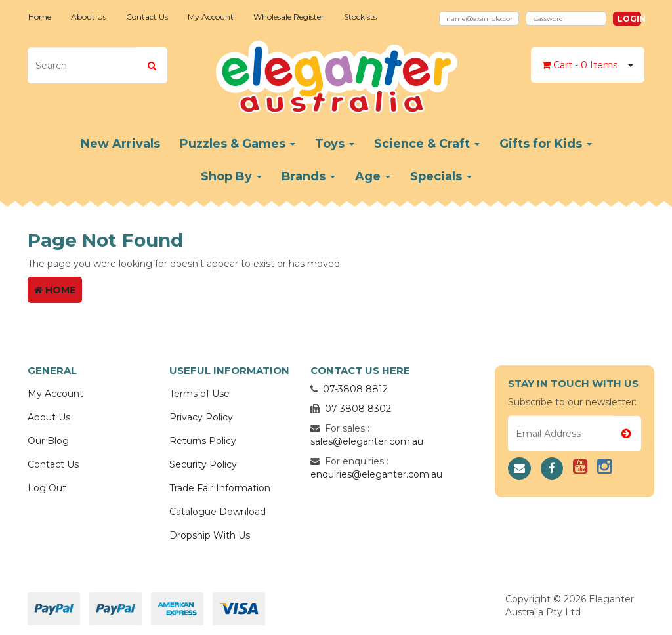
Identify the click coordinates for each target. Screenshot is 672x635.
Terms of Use (199, 394)
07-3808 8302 (358, 409)
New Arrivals (120, 144)
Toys (335, 144)
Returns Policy (203, 441)
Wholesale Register (289, 17)
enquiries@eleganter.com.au (376, 474)
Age (373, 176)
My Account (211, 17)
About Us (89, 17)
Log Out (47, 488)
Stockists (360, 17)
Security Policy (203, 464)
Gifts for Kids (546, 144)
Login (629, 19)
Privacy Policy (201, 417)
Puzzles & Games (238, 144)
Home (40, 17)
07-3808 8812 (355, 389)
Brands (308, 176)
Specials (441, 176)
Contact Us (147, 17)
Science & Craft (427, 144)
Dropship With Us (210, 535)
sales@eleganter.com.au (367, 441)
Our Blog (48, 441)
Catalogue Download (218, 512)
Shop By (231, 176)
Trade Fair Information (220, 488)
